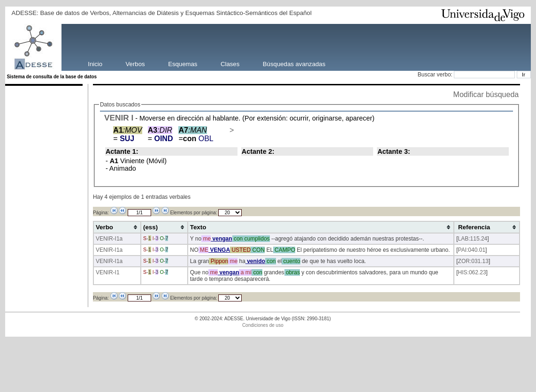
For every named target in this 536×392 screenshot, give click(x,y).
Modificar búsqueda (486, 94)
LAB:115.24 (473, 239)
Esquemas (183, 64)
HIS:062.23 (472, 272)
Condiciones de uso (263, 325)
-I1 (116, 272)
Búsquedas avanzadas (294, 64)
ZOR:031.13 (473, 261)
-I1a (118, 239)
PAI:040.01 (472, 250)
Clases (230, 64)
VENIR (117, 118)
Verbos (135, 64)
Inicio (95, 64)
